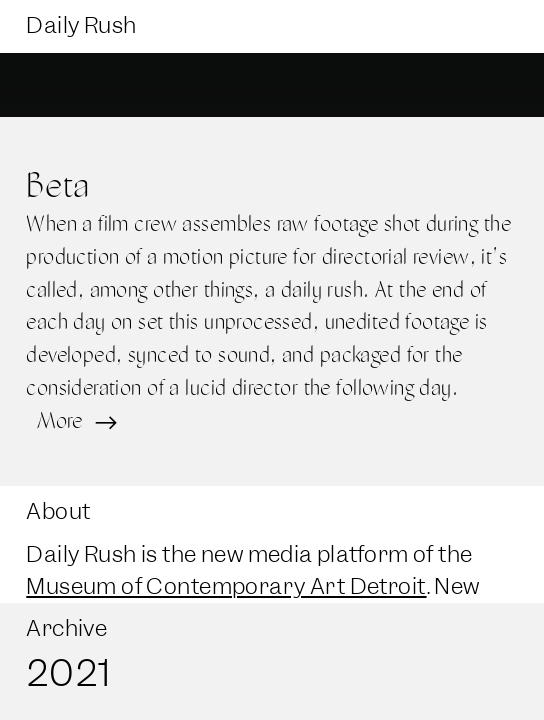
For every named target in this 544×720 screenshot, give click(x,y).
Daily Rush (81, 25)
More (75, 420)
